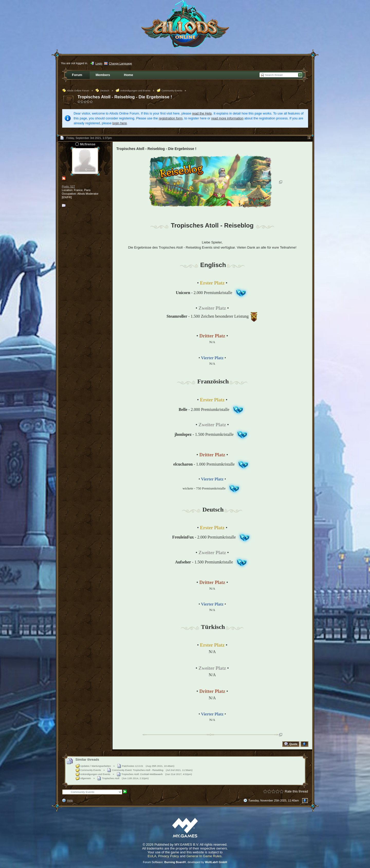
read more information (227, 118)
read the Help (202, 113)
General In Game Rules (204, 856)
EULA (152, 856)
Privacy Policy (169, 856)
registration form (171, 118)
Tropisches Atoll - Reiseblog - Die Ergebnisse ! (125, 97)
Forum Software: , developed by (185, 862)
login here (119, 123)
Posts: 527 (68, 186)
